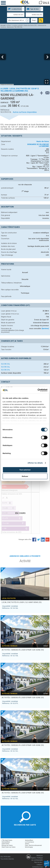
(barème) (45, 328)
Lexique (39, 865)
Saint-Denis (5, 844)
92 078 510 (6, 364)
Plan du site (38, 862)
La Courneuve (29, 842)
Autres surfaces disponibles (25, 112)
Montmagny (29, 847)
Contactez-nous (37, 867)
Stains (27, 844)
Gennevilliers (6, 842)
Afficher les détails (35, 463)
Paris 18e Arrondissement (33, 845)
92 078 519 (6, 370)
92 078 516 (6, 367)
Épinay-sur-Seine (7, 845)
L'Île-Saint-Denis (7, 840)
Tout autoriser (25, 470)
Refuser (25, 476)
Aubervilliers (29, 840)
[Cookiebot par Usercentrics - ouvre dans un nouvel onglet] (38, 390)
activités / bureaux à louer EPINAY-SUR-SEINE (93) (23, 650)
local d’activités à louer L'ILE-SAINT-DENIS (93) (22, 602)
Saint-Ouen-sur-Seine (9, 847)
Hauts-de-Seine (43, 141)
